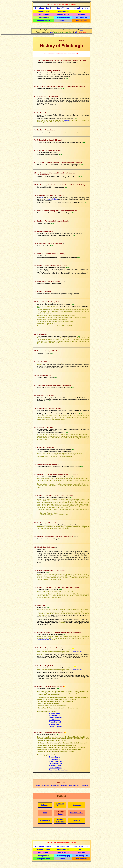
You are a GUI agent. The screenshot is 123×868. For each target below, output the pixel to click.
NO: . (81, 32)
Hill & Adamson (54, 720)
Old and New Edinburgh (46, 231)
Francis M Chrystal (56, 718)
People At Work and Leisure (54, 666)
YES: (60, 32)
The (38, 185)
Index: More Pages (81, 8)
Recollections (43, 14)
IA (64, 282)
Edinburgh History (77, 813)
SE (56, 547)
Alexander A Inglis (55, 722)
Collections (84, 785)
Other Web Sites (81, 20)
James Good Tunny (56, 726)
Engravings (77, 805)
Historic (46, 547)
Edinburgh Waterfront (44, 640)
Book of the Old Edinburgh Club (48, 302)
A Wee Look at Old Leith (45, 448)
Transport (81, 14)
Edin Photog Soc (81, 17)
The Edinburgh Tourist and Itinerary (49, 150)
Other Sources (74, 785)
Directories (45, 785)
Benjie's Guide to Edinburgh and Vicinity (51, 254)
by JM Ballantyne (43, 175)
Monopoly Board (43, 21)
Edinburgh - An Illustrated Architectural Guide (53, 475)
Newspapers (55, 785)
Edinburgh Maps (63, 11)
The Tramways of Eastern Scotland (49, 523)
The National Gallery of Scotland (48, 465)
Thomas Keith (54, 724)
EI (63, 244)
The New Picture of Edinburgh (47, 96)
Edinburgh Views (43, 11)
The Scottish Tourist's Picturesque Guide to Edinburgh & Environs (59, 163)
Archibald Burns (53, 199)
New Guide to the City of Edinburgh (49, 71)
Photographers (43, 17)
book (42, 197)
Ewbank (67, 120)
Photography (60, 822)
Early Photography (63, 17)
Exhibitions (60, 804)
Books (38, 785)
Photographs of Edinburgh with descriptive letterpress (56, 173)
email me (63, 21)
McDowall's (41, 140)
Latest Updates (63, 8)
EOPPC (76, 537)
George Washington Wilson (58, 770)
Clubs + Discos (63, 14)
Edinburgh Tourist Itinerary (46, 130)
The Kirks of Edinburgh (45, 427)
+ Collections (60, 806)
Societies (64, 785)
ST (69, 221)
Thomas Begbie (54, 713)
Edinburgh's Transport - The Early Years (51, 495)
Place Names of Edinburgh (46, 570)
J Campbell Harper (55, 763)
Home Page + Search (43, 8)
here (81, 30)
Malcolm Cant (77, 652)
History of (60, 820)
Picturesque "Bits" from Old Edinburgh (51, 195)
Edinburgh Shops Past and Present (64, 675)
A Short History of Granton (54, 633)
